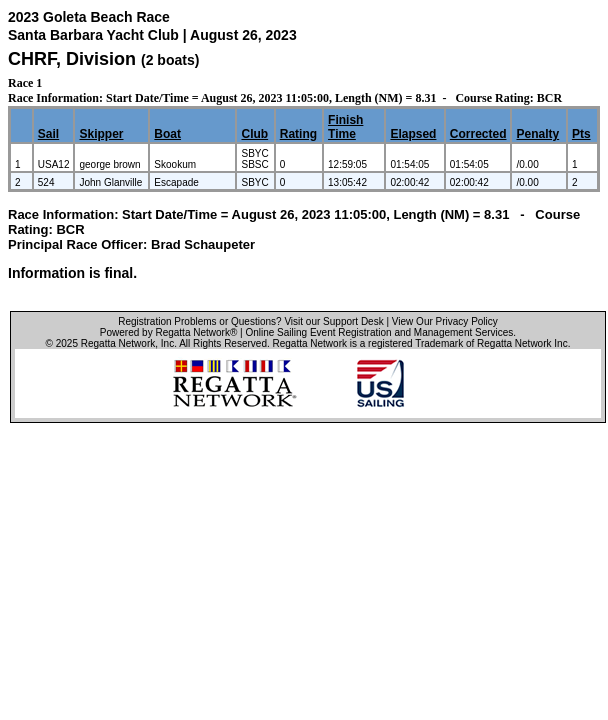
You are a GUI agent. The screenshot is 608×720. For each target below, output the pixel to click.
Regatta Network (118, 343)
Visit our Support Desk (333, 321)
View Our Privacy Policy (445, 321)
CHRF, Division (74, 59)
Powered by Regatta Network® (168, 332)
